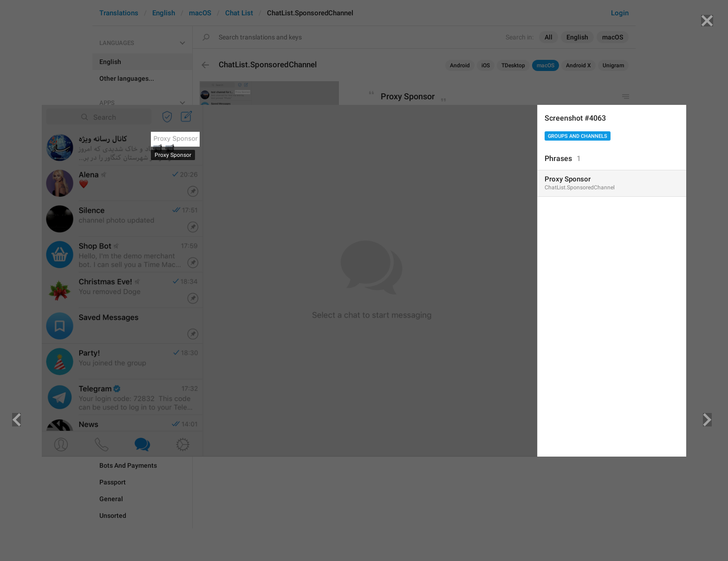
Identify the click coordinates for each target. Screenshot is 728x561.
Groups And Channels (578, 136)
